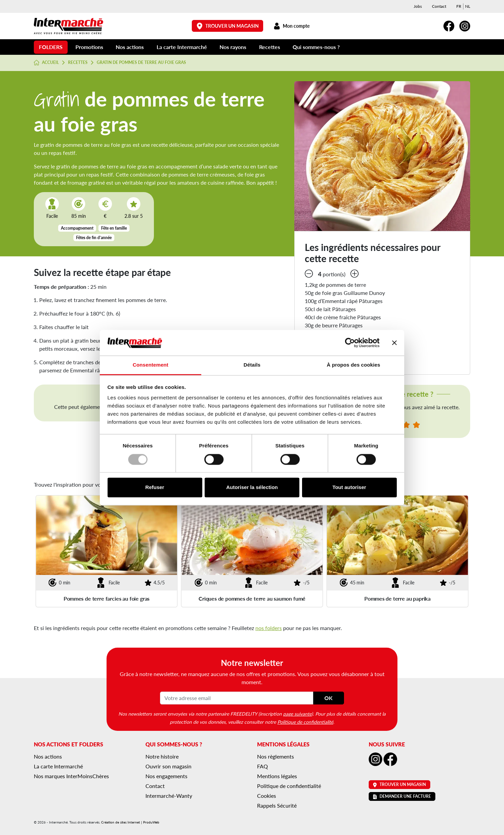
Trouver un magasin (228, 26)
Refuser (155, 488)
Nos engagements (166, 776)
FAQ (262, 766)
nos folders (269, 628)
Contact (439, 6)
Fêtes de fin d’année (94, 238)
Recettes (270, 47)
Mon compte (291, 26)
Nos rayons (233, 47)
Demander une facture (402, 796)
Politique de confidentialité (305, 722)
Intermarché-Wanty (169, 796)
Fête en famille (114, 228)
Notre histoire (162, 756)
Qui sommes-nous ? (316, 47)
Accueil (46, 63)
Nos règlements (276, 756)
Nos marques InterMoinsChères (71, 776)
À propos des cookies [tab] (353, 365)
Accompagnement (77, 228)
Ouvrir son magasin (168, 766)
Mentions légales (277, 776)
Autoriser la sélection (252, 488)
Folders (51, 47)
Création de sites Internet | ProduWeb (130, 822)
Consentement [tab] (150, 365)
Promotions (89, 47)
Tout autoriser (349, 488)
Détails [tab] (252, 365)
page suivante (297, 714)
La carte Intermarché (182, 47)
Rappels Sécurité (277, 805)
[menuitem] (459, 6)
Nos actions (130, 47)
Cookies (267, 796)
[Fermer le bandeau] (394, 343)
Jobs (418, 6)
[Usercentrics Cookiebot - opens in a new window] (350, 343)
